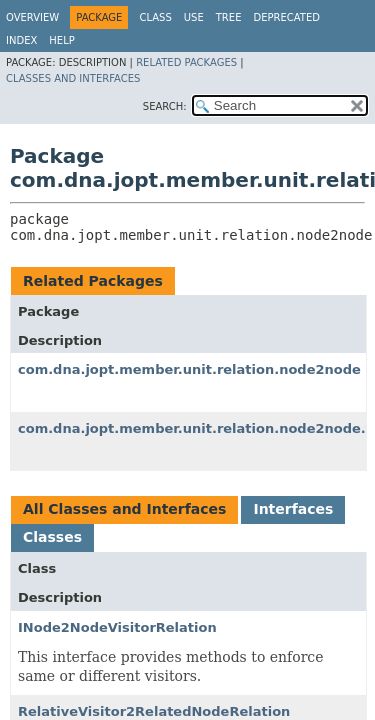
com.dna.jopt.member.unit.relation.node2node (189, 369)
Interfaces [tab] (293, 509)
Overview (32, 17)
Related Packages (186, 62)
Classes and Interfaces (73, 78)
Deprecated (286, 17)
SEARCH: (165, 106)
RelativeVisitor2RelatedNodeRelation (154, 711)
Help (61, 40)
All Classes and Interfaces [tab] (124, 509)
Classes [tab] (52, 537)
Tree (229, 17)
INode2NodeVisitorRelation (117, 627)
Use (194, 17)
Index (21, 40)
